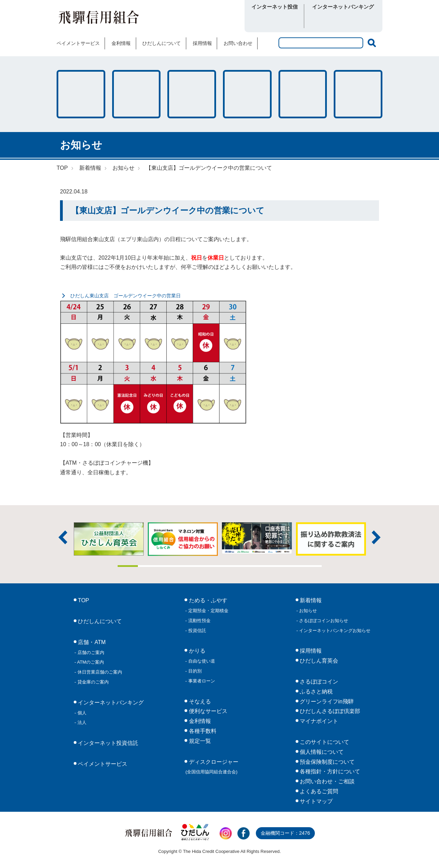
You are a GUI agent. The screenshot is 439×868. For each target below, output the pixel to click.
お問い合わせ (238, 43)
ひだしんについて (162, 43)
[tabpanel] (257, 538)
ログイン (275, 20)
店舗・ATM (247, 94)
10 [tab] (311, 566)
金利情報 (121, 43)
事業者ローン (201, 681)
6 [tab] (230, 566)
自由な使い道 (201, 661)
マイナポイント (318, 721)
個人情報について (321, 752)
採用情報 (202, 43)
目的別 (194, 671)
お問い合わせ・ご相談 (327, 781)
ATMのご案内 (90, 662)
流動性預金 (199, 621)
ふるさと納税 (316, 692)
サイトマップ (316, 801)
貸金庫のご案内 (92, 682)
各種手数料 (303, 94)
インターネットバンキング (110, 703)
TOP (62, 168)
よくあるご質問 (318, 791)
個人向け (325, 20)
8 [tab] (271, 566)
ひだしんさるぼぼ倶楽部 (329, 711)
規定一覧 (199, 741)
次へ (376, 537)
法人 (81, 722)
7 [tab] (250, 566)
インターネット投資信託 (107, 743)
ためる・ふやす (81, 94)
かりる (137, 94)
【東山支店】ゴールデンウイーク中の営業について (209, 168)
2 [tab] (148, 566)
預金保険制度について (327, 762)
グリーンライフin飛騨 (326, 701)
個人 (81, 713)
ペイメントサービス (78, 43)
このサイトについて (324, 742)
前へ (63, 537)
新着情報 (90, 168)
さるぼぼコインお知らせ (323, 621)
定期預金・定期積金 (208, 611)
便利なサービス (358, 94)
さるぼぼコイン (200, 19)
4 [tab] (189, 566)
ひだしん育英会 (318, 661)
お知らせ (123, 168)
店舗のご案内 (90, 652)
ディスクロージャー (212, 767)
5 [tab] (210, 566)
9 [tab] (291, 566)
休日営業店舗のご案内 (99, 672)
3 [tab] (169, 566)
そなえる (192, 94)
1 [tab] (128, 566)
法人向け (361, 20)
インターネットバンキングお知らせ (334, 631)
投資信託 (197, 631)
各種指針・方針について (329, 771)
